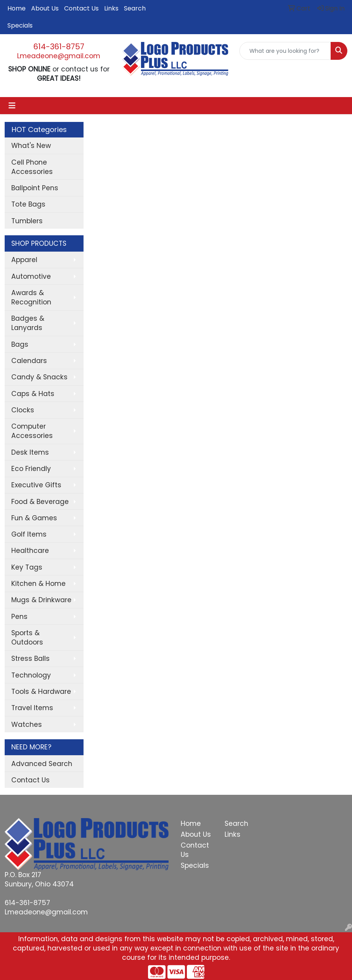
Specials (20, 25)
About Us (45, 8)
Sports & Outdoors (27, 638)
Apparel (24, 260)
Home (17, 8)
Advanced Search (42, 764)
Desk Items (30, 452)
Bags (20, 344)
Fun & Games (34, 518)
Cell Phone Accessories (32, 167)
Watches (27, 725)
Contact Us (81, 8)
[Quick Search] (285, 51)
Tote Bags (28, 204)
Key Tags (27, 567)
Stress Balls (30, 659)
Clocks (23, 410)
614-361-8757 (59, 47)
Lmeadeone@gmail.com (59, 56)
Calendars (29, 361)
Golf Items (29, 534)
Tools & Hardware (41, 692)
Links (111, 8)
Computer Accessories (32, 431)
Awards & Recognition (31, 297)
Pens (19, 617)
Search (135, 8)
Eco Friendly (31, 469)
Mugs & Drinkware (41, 600)
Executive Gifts (36, 485)
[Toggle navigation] (12, 106)
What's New (31, 146)
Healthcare (30, 551)
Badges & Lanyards (28, 323)
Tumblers (27, 221)
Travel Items (32, 708)
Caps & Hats (33, 394)
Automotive (31, 276)
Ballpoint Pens (35, 188)
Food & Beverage (40, 502)
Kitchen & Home (38, 584)
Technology (31, 675)
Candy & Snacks (39, 377)
